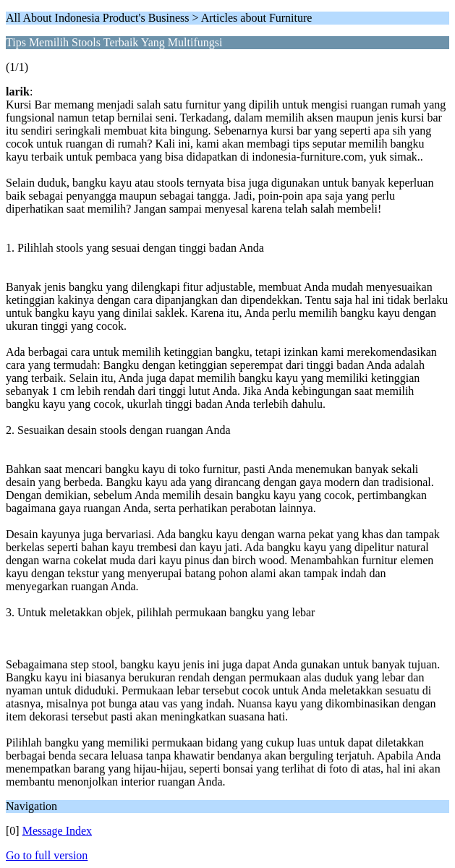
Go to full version (47, 855)
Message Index (57, 831)
